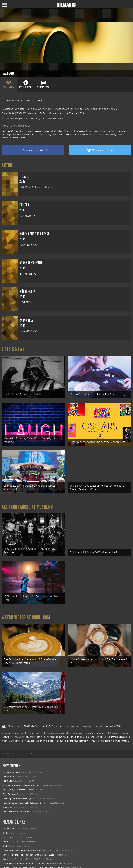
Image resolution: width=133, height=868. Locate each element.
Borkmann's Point (101, 109)
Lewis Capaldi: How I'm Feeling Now (18, 788)
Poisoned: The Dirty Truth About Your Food (21, 775)
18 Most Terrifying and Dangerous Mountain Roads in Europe (29, 844)
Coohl (5, 836)
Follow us (7, 827)
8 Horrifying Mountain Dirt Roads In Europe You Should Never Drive (32, 853)
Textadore (7, 862)
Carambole (8, 113)
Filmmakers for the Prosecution (16, 801)
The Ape (78, 109)
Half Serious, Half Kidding (14, 779)
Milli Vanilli (7, 771)
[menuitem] (6, 743)
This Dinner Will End (11, 762)
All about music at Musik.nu (27, 503)
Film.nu (6, 831)
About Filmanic (9, 818)
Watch (5, 849)
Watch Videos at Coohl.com (26, 610)
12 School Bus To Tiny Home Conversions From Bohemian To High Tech (33, 857)
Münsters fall (30, 113)
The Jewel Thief (9, 766)
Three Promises (9, 784)
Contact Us (7, 823)
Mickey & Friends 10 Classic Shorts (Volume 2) (22, 792)
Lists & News (13, 349)
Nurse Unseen (9, 797)
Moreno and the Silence (64, 113)
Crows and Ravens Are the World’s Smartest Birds (24, 840)
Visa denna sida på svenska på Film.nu (22, 101)
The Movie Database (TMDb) (97, 723)
